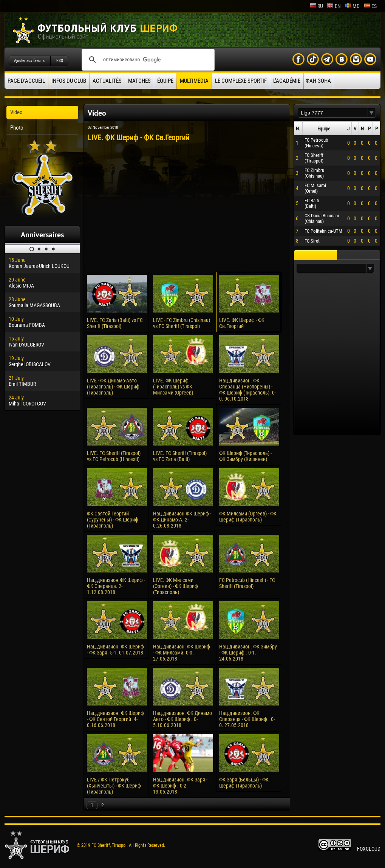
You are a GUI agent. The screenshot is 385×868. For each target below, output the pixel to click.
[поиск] (147, 60)
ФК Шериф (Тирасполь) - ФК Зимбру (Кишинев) (245, 456)
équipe (165, 81)
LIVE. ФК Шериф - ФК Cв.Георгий (242, 323)
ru (316, 6)
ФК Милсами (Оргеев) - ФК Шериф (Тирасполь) (248, 517)
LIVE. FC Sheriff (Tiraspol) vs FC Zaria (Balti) (180, 456)
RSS (60, 61)
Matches (139, 81)
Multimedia (194, 81)
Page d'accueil (26, 81)
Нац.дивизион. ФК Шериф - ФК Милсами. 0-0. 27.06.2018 (182, 653)
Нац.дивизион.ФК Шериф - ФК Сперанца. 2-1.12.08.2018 (116, 586)
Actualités (107, 81)
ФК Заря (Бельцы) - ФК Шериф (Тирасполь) (244, 783)
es (370, 6)
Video (16, 112)
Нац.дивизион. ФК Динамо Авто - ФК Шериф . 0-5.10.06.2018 (182, 719)
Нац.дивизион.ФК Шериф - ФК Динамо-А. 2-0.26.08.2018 (182, 520)
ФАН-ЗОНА (318, 81)
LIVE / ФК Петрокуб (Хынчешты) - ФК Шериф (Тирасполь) (114, 786)
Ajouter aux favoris (29, 61)
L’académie (287, 81)
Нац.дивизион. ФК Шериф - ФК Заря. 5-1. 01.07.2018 (115, 650)
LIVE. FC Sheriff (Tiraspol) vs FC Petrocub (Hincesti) (114, 456)
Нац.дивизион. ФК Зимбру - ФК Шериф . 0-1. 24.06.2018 (248, 653)
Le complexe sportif (241, 81)
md (352, 6)
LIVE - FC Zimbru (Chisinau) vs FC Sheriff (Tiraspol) (182, 323)
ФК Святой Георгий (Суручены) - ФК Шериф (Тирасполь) (113, 520)
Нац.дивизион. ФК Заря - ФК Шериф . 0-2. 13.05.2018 (180, 786)
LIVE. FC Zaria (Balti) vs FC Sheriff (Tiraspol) (115, 323)
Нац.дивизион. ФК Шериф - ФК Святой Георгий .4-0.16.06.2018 (115, 719)
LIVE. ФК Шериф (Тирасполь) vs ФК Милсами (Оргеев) (173, 387)
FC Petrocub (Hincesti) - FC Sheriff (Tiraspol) (247, 583)
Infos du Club (69, 81)
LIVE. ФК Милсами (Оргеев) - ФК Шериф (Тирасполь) (175, 586)
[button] (372, 113)
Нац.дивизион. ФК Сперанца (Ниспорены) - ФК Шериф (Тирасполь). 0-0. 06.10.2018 (247, 390)
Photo (17, 128)
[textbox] (333, 113)
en (334, 6)
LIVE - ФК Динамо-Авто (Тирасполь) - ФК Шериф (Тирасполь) (113, 387)
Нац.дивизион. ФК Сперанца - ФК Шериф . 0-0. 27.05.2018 (247, 719)
